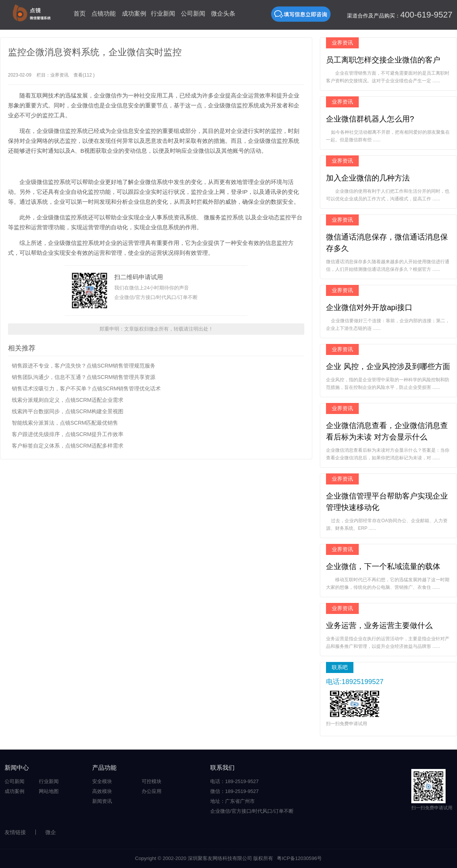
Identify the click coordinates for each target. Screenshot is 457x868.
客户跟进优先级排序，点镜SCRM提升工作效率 (68, 434)
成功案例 (134, 14)
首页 (80, 14)
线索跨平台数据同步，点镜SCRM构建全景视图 (68, 411)
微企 (51, 832)
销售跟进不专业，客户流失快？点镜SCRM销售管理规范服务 (84, 366)
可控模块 (152, 781)
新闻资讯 (102, 801)
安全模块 (102, 781)
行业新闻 (163, 14)
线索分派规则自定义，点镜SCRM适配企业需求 (68, 400)
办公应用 (152, 791)
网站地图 (49, 791)
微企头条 (223, 14)
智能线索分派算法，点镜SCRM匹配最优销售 (65, 423)
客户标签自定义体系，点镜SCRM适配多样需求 (68, 446)
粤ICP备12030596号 (300, 858)
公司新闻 (193, 14)
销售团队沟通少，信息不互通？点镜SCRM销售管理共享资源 (84, 377)
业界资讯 (59, 75)
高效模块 (102, 791)
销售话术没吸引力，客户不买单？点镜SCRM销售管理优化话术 (86, 388)
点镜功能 (104, 14)
